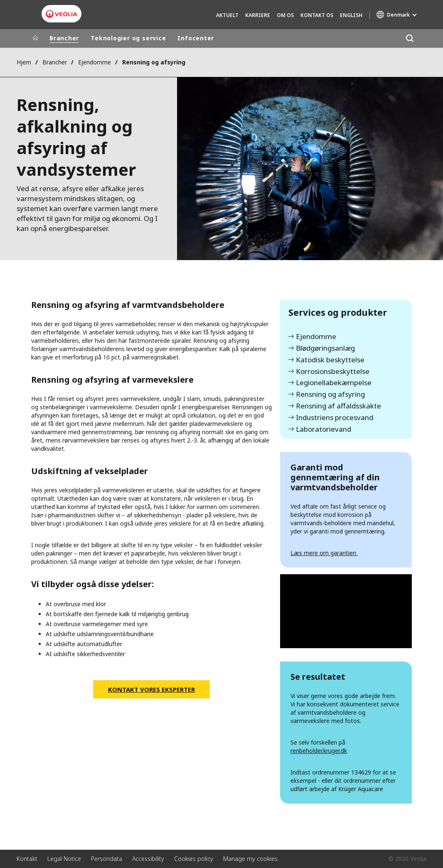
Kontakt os (317, 15)
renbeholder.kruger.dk (319, 751)
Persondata (107, 859)
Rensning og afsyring (330, 395)
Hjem (24, 62)
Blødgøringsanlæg (325, 348)
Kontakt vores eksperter (151, 689)
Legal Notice (64, 859)
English (351, 15)
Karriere (258, 15)
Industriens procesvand (335, 418)
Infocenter (196, 38)
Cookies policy (194, 859)
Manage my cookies (250, 859)
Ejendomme (95, 62)
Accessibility (148, 859)
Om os (285, 15)
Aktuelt (227, 15)
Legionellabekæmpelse (334, 383)
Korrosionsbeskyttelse (333, 372)
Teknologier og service (128, 38)
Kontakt (27, 859)
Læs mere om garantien (324, 553)
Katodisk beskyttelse (330, 360)
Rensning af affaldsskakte (338, 406)
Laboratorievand (324, 429)
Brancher (64, 38)
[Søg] (410, 38)
